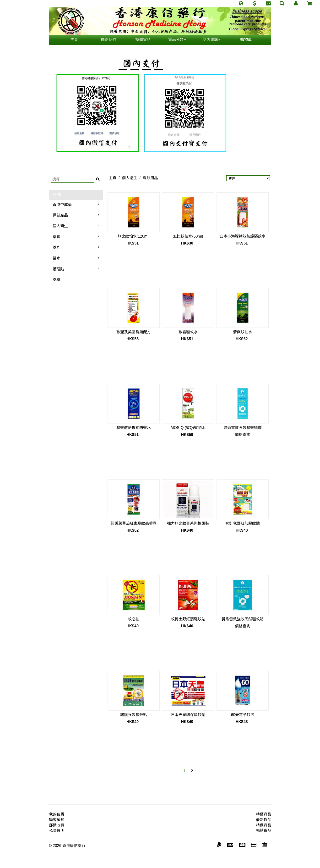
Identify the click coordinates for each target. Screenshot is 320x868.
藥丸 (56, 248)
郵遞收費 (57, 825)
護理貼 (58, 269)
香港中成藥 (62, 205)
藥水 (56, 258)
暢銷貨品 (264, 831)
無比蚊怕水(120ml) (134, 236)
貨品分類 (177, 40)
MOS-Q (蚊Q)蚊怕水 (188, 428)
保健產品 (60, 215)
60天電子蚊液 (243, 715)
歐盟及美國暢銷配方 (134, 332)
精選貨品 (264, 825)
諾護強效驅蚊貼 (134, 715)
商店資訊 (212, 40)
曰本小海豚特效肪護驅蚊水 (243, 236)
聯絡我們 (108, 40)
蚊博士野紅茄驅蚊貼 (188, 619)
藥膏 (56, 237)
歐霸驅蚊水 (188, 332)
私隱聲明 (57, 831)
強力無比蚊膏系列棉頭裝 (188, 523)
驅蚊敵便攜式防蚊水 (134, 428)
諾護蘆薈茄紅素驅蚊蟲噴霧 (134, 523)
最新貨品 (264, 820)
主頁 (74, 40)
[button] (241, 3)
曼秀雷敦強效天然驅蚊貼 (243, 619)
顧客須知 (57, 820)
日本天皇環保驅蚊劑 (188, 715)
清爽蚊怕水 (243, 332)
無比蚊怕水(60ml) (188, 236)
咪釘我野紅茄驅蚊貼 (243, 523)
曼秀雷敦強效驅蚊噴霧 (243, 428)
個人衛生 (60, 226)
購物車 (246, 40)
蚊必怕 (134, 619)
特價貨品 (143, 40)
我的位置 (57, 814)
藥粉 (56, 280)
